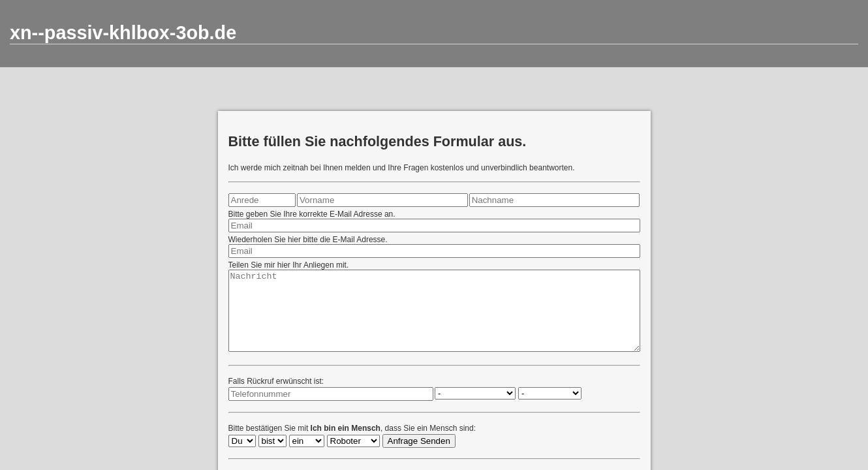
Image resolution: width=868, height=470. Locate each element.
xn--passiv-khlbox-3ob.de (123, 33)
